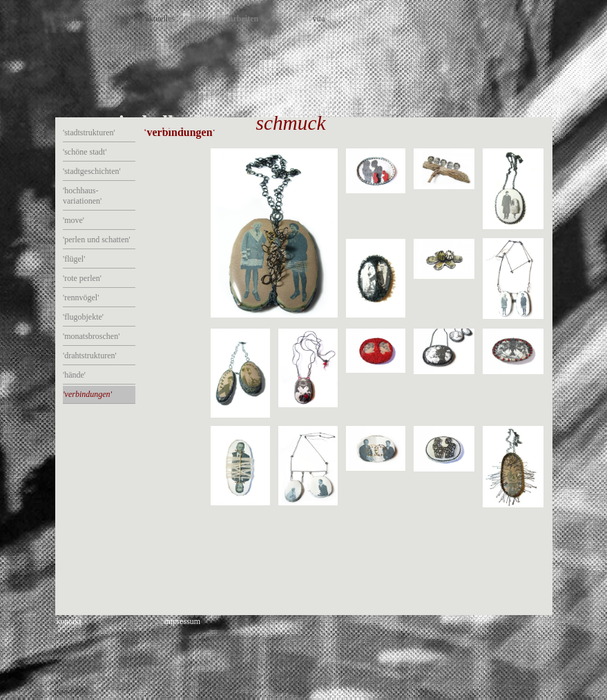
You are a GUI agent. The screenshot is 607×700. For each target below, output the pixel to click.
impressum (183, 621)
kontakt (69, 621)
